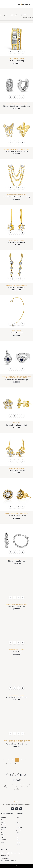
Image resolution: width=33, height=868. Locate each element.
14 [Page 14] (15, 763)
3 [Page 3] (13, 760)
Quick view (23, 52)
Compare (19, 52)
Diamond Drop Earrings (16, 242)
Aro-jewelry (19, 856)
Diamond (16, 59)
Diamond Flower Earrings (17, 470)
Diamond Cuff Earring (17, 61)
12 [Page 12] (6, 763)
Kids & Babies (16, 195)
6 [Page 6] (26, 760)
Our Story (19, 818)
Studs (27, 149)
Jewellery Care (20, 825)
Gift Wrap (19, 820)
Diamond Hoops (16, 652)
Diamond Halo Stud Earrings (17, 516)
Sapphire (24, 378)
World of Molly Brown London (22, 829)
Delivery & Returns (6, 822)
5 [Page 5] (21, 760)
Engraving (19, 822)
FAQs (3, 827)
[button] (3, 4)
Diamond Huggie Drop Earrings (17, 697)
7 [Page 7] (30, 760)
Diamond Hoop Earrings (16, 561)
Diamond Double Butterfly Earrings (16, 151)
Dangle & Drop (14, 240)
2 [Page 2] (8, 760)
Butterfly (7, 149)
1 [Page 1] (4, 760)
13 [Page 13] (11, 763)
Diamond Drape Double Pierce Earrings (17, 197)
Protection (18, 378)
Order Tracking (5, 825)
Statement (23, 195)
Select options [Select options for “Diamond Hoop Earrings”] (10, 597)
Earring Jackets (15, 149)
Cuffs (11, 59)
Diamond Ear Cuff (16, 333)
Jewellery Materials (6, 817)
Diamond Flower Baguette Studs (17, 425)
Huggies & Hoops (22, 104)
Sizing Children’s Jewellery (8, 820)
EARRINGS (21, 59)
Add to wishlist (15, 52)
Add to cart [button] (10, 52)
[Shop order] (28, 17)
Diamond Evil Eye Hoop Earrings (17, 380)
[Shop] (16, 866)
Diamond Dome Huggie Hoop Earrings (17, 106)
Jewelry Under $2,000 (25, 376)
